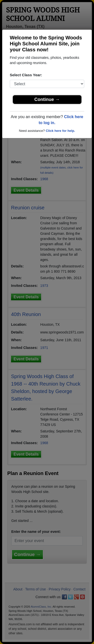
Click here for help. (60, 131)
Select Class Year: (26, 75)
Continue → (47, 99)
